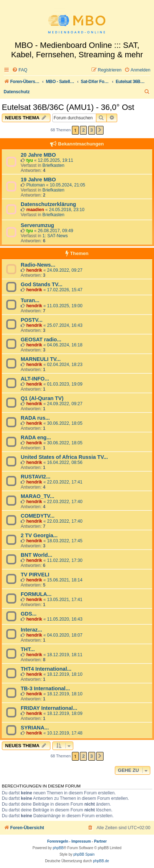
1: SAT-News (55, 236)
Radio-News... (38, 265)
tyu (29, 160)
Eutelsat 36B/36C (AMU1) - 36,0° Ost (68, 107)
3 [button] (92, 130)
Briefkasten (54, 165)
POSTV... (32, 320)
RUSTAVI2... (36, 477)
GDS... (29, 614)
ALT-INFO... (35, 379)
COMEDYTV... (38, 516)
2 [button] (83, 130)
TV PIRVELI (35, 575)
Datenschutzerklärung (48, 204)
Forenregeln (58, 841)
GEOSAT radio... (41, 340)
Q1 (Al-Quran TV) (42, 398)
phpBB (58, 848)
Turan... (30, 300)
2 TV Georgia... (39, 535)
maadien (35, 210)
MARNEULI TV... (41, 359)
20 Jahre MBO (38, 155)
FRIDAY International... (49, 708)
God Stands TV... (42, 284)
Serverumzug (37, 225)
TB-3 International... (45, 688)
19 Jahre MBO (38, 180)
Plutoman (35, 185)
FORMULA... (36, 594)
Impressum (81, 841)
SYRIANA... (35, 728)
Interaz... (31, 630)
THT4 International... (46, 669)
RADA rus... (35, 418)
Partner (100, 841)
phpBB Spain (84, 854)
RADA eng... (36, 437)
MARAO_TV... (37, 496)
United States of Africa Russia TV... (64, 457)
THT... (28, 649)
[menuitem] (20, 70)
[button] (100, 130)
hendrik (34, 270)
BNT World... (37, 555)
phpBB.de (101, 861)
